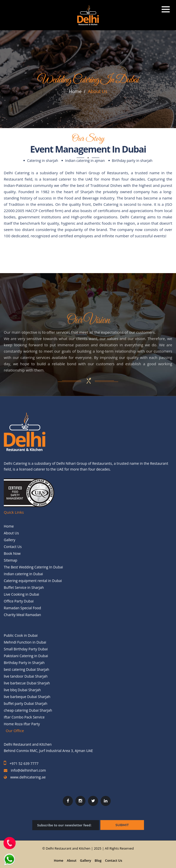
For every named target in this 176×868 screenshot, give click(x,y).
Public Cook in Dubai (21, 635)
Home (75, 91)
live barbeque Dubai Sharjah (27, 697)
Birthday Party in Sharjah (24, 663)
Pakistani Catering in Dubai (26, 656)
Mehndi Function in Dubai (25, 642)
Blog (98, 861)
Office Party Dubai (19, 601)
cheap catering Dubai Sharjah (28, 710)
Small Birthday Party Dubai (26, 649)
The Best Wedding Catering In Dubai (33, 567)
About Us (11, 533)
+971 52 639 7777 (24, 763)
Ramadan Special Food (22, 608)
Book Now (12, 553)
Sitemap (10, 560)
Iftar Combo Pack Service (24, 717)
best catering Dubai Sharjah (26, 669)
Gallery (10, 540)
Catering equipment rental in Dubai (33, 581)
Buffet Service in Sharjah (24, 587)
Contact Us (13, 547)
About (72, 861)
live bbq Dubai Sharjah (22, 690)
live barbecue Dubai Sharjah (27, 683)
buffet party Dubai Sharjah (26, 703)
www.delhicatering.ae (27, 777)
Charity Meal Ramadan (22, 615)
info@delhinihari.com (28, 770)
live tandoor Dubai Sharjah (26, 676)
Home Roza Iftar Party (22, 724)
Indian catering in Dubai (23, 574)
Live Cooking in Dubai (21, 594)
